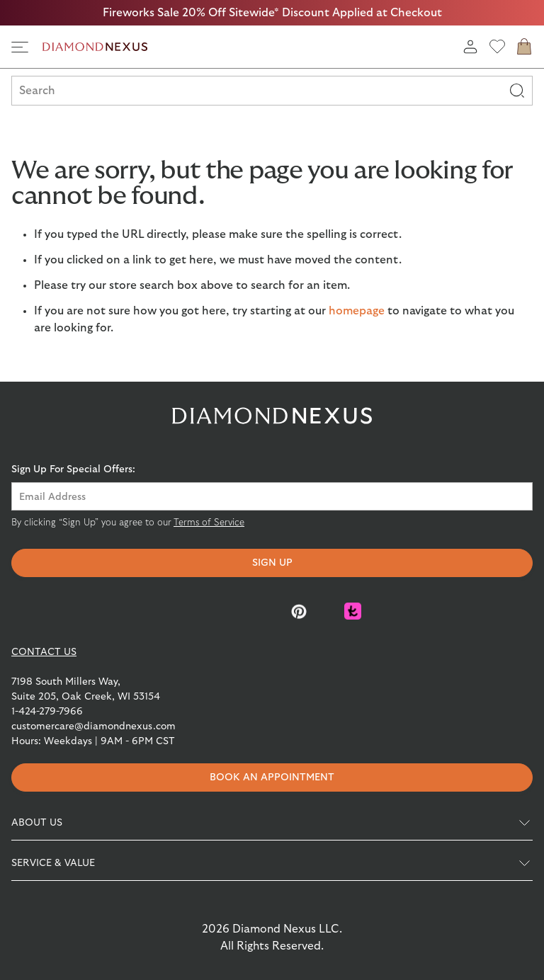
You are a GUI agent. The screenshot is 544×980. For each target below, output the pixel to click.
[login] (470, 47)
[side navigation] (20, 47)
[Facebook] (191, 611)
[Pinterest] (299, 611)
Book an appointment (272, 777)
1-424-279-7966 (47, 712)
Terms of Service (209, 523)
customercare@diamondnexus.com (93, 727)
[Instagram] (245, 611)
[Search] (517, 91)
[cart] (524, 47)
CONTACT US (44, 652)
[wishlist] (497, 47)
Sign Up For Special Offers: (73, 469)
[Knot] (353, 611)
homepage (357, 311)
